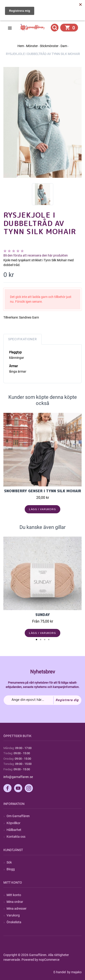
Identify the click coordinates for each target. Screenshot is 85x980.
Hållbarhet (14, 830)
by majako (74, 972)
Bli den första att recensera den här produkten (36, 255)
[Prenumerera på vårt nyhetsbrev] (42, 700)
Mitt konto (14, 895)
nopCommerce (49, 960)
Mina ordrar (15, 902)
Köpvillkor (13, 823)
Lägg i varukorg (42, 509)
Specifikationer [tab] (23, 339)
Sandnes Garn (29, 317)
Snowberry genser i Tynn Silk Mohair (43, 491)
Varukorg (13, 915)
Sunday (43, 615)
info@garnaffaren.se (18, 777)
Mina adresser (17, 909)
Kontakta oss (16, 837)
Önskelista (14, 922)
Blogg (11, 869)
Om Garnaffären (18, 816)
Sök (9, 862)
